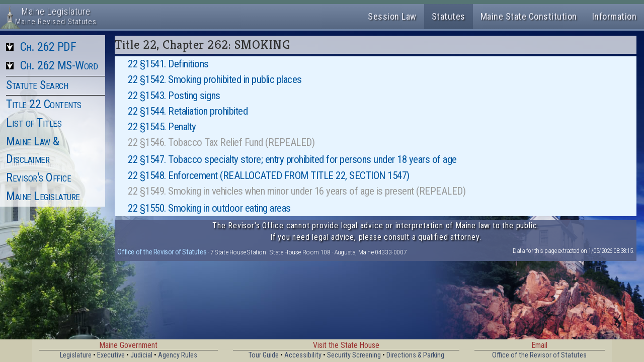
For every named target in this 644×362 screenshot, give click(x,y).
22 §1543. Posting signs (174, 96)
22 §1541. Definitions (168, 64)
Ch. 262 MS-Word (59, 65)
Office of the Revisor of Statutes (162, 252)
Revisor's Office (38, 177)
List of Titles (34, 123)
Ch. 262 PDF (48, 47)
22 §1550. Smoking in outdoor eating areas (209, 208)
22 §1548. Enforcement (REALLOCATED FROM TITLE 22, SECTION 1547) (269, 175)
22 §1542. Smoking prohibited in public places (215, 79)
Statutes (449, 16)
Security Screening (354, 355)
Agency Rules (178, 355)
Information (615, 16)
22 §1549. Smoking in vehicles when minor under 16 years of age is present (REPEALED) (297, 191)
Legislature (76, 355)
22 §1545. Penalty (162, 127)
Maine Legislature (43, 196)
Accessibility (303, 355)
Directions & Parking (415, 355)
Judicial (141, 355)
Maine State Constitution (529, 16)
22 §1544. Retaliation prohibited (188, 111)
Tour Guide (264, 355)
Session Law (392, 16)
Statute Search (37, 85)
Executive (111, 355)
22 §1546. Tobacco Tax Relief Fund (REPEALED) (221, 142)
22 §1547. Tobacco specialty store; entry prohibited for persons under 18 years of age (292, 159)
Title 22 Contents (44, 104)
